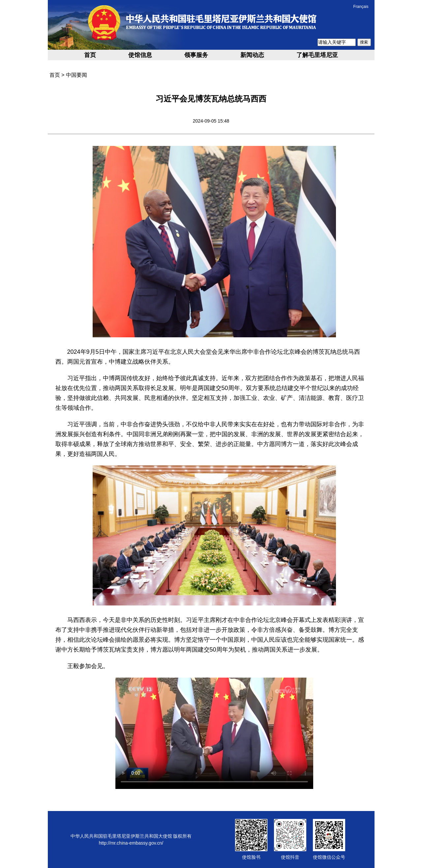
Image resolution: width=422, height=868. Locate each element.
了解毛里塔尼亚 (317, 55)
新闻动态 (252, 55)
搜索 (364, 42)
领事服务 (196, 55)
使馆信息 (140, 55)
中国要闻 (76, 75)
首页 (90, 55)
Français (361, 7)
